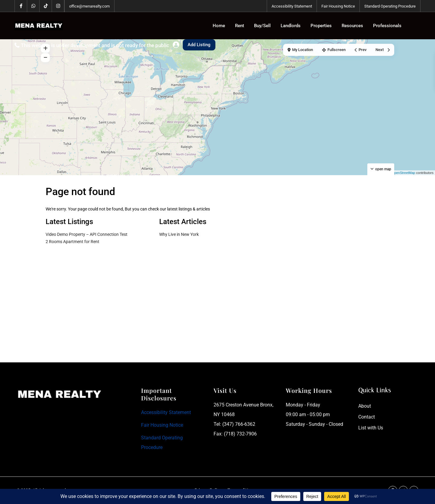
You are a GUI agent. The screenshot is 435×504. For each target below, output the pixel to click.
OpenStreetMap (404, 173)
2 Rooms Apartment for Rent (72, 242)
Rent (240, 26)
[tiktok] (46, 6)
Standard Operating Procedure (390, 6)
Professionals (387, 26)
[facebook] (21, 6)
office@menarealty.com (89, 6)
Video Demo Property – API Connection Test (87, 234)
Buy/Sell (262, 26)
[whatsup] (33, 6)
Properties (321, 26)
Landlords (291, 26)
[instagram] (58, 6)
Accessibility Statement (292, 6)
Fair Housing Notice (338, 6)
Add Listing (199, 45)
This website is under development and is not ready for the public (95, 45)
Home (219, 26)
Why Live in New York (179, 234)
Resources (352, 26)
